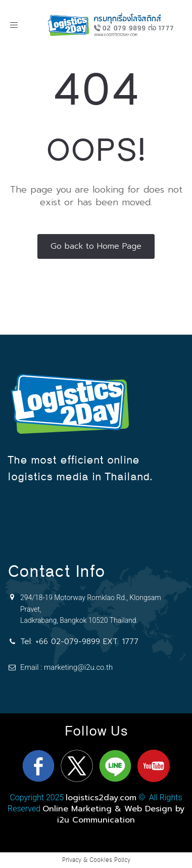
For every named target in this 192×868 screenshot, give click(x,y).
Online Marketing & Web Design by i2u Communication (113, 814)
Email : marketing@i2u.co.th (66, 667)
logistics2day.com (101, 798)
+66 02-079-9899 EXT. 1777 (87, 642)
